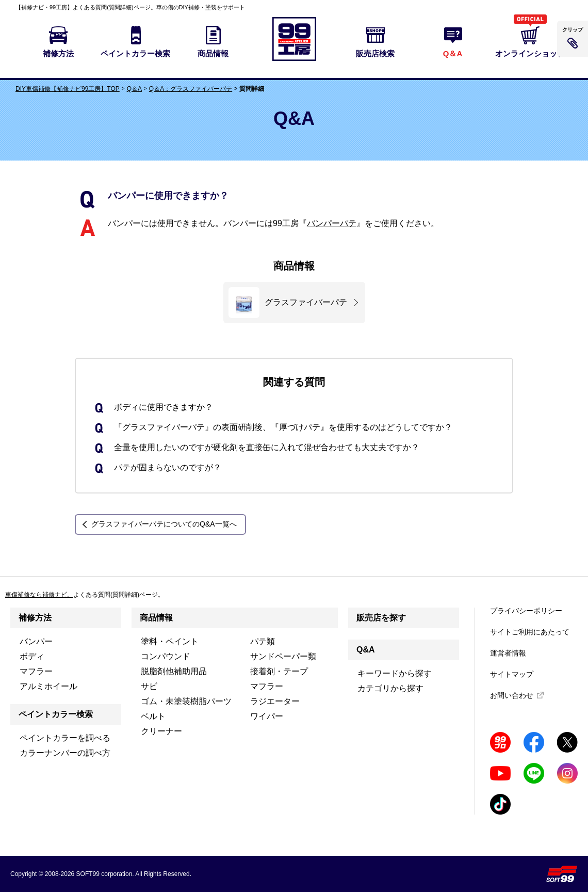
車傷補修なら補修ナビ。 (39, 595)
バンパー (36, 641)
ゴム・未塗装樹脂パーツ (186, 701)
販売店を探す (381, 618)
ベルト (153, 716)
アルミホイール (48, 686)
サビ (149, 686)
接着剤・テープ (279, 671)
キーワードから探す (395, 673)
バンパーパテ (332, 223)
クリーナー (161, 731)
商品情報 (156, 618)
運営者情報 (508, 653)
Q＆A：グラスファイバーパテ (191, 89)
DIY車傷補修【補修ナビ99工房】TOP (68, 89)
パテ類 (263, 641)
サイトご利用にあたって (530, 632)
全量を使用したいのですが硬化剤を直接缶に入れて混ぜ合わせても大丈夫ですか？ (267, 447)
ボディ (32, 656)
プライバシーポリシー (526, 611)
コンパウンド (166, 656)
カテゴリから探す (390, 688)
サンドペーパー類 (283, 656)
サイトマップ (512, 674)
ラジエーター (275, 701)
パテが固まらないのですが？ (168, 467)
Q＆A (134, 89)
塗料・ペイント (170, 641)
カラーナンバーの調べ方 (65, 753)
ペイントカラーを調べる (65, 738)
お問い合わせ (512, 695)
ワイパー (267, 716)
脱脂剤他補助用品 (174, 671)
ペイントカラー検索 (56, 714)
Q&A (366, 650)
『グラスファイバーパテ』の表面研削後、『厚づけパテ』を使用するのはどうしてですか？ (283, 427)
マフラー (36, 671)
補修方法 (35, 618)
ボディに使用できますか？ (164, 407)
